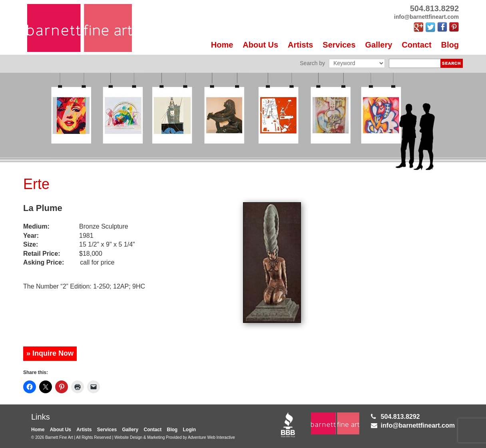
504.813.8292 (400, 417)
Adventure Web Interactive (211, 437)
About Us (260, 45)
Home (222, 45)
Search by (312, 63)
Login (190, 430)
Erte (36, 184)
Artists (300, 45)
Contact (416, 45)
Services (339, 45)
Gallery (379, 45)
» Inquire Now (50, 353)
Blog (450, 45)
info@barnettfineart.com (418, 425)
